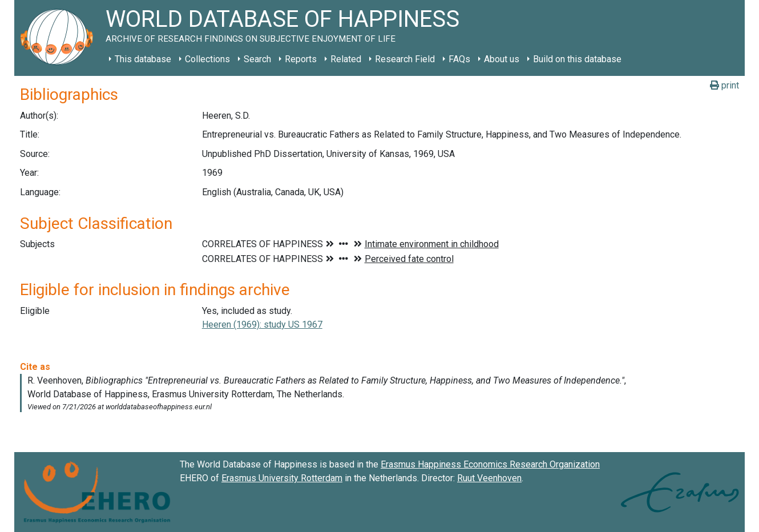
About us (502, 59)
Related (346, 59)
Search (257, 59)
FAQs (459, 59)
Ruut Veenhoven (489, 478)
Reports (301, 59)
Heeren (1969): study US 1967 (262, 325)
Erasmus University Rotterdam (282, 478)
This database (143, 59)
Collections (207, 59)
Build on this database (577, 59)
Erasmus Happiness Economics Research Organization (490, 464)
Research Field (405, 59)
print (724, 85)
